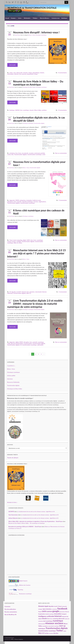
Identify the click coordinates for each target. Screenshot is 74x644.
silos (12, 155)
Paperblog (16, 590)
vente (44, 155)
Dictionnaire (27, 18)
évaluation (29, 200)
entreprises (23, 200)
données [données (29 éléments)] (49, 609)
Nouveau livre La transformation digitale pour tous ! (39, 163)
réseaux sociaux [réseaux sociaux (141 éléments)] (54, 623)
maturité (19, 202)
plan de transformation (17, 344)
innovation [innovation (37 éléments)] (58, 614)
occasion (31, 153)
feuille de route (37, 200)
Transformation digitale (39, 123)
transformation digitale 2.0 (14, 345)
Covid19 (19, 292)
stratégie (19, 242)
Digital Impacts (18, 581)
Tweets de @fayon (13, 458)
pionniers (32, 292)
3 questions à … (11, 366)
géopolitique (36, 73)
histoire (42, 73)
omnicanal (37, 153)
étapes (30, 73)
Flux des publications (10, 609)
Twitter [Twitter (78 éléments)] (60, 631)
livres (20, 153)
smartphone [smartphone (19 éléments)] (45, 626)
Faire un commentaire (61, 153)
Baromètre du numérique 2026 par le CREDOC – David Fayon (25, 527)
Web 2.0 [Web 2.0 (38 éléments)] (41, 633)
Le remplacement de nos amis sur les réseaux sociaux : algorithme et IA (36, 511)
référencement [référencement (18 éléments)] (42, 624)
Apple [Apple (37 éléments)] (46, 606)
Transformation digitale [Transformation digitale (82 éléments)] (57, 628)
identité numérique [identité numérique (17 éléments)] (50, 614)
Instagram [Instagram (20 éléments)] (64, 614)
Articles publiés (11, 376)
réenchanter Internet (41, 292)
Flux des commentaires (11, 612)
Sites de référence (45, 18)
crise (14, 73)
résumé (32, 110)
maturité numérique (27, 202)
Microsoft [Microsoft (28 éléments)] (61, 619)
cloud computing (18, 240)
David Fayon (18, 35)
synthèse (44, 110)
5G (10, 292)
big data (14, 292)
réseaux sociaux (12, 242)
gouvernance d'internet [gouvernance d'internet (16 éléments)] (64, 612)
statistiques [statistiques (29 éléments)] (42, 628)
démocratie (20, 73)
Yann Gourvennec (13, 515)
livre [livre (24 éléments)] (49, 619)
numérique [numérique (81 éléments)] (58, 621)
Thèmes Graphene (19, 639)
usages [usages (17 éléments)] (65, 631)
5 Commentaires (62, 73)
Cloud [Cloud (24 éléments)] (60, 606)
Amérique (12, 110)
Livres (20, 18)
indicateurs (10, 202)
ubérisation (40, 345)
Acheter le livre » (12, 502)
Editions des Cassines (20, 585)
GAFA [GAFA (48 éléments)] (44, 611)
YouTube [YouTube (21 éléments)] (47, 633)
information (10, 74)
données (26, 73)
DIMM (17, 200)
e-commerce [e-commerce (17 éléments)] (54, 609)
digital (24, 240)
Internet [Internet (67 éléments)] (58, 616)
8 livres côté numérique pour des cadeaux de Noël (39, 212)
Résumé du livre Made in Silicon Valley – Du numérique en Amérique (38, 83)
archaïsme (12, 153)
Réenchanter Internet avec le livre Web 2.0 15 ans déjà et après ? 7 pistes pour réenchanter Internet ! (37, 253)
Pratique (35, 18)
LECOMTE (11, 511)
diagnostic (12, 200)
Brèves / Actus (32, 35)
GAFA (28, 240)
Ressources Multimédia (13, 382)
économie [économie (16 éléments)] (51, 633)
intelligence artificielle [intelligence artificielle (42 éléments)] (46, 616)
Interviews (10, 379)
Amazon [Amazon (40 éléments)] (41, 606)
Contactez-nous (56, 18)
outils (9, 344)
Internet (16, 74)
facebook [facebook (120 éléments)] (62, 608)
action (11, 73)
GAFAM (17, 110)
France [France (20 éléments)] (40, 612)
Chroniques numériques (41, 35)
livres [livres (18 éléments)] (51, 619)
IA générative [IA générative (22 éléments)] (42, 614)
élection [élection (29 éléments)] (56, 633)
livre (20, 74)
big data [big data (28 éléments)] (51, 606)
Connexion (7, 606)
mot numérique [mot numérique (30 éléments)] (48, 621)
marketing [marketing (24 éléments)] (56, 619)
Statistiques (64, 18)
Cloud (11, 240)
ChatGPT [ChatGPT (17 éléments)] (56, 606)
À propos (14, 18)
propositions (30, 74)
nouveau (36, 202)
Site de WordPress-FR (10, 615)
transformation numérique (34, 155)
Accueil (7, 18)
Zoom (21, 243)
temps (36, 74)
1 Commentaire (63, 200)
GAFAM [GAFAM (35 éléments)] (49, 611)
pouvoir (24, 74)
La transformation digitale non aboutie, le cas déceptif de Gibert (39, 119)
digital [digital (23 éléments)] (44, 609)
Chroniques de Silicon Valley (29, 87)
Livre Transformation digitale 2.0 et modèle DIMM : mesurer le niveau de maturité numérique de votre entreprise (35, 304)
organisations (42, 202)
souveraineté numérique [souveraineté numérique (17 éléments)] (54, 626)
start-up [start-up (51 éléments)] (62, 626)
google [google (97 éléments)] (56, 611)
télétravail (10, 293)
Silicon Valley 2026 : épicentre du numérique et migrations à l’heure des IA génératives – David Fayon (36, 521)
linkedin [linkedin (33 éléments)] (44, 619)
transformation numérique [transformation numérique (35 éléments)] (47, 631)
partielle (43, 153)
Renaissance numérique (20, 594)
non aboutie (25, 153)
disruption (26, 342)
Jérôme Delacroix (13, 518)
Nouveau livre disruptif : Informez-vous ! (36, 32)
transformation (28, 344)
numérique (26, 110)
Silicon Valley (38, 110)
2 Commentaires (62, 110)
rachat (9, 155)
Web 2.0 (16, 243)
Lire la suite (13, 65)
